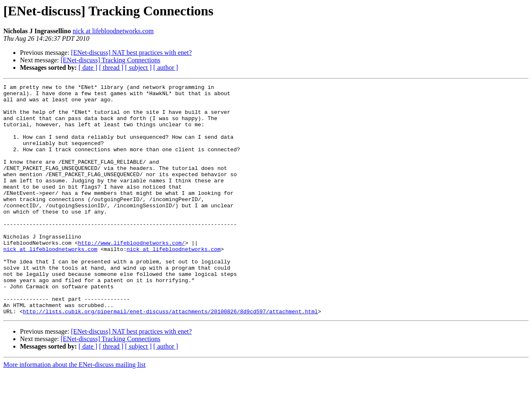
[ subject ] (138, 68)
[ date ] (88, 68)
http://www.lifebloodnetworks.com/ (131, 275)
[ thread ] (111, 68)
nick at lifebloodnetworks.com (113, 31)
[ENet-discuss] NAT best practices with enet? (132, 53)
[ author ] (166, 68)
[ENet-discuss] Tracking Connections (111, 60)
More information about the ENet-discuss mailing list (74, 411)
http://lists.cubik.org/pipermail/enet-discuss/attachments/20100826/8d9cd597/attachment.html (170, 357)
